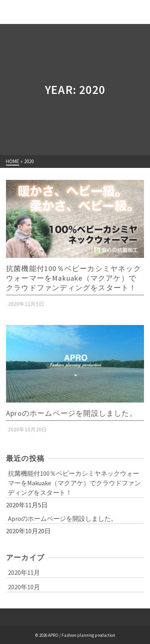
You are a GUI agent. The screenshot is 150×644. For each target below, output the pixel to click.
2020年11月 (24, 572)
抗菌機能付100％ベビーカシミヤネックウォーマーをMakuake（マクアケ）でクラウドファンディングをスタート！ (74, 483)
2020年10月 (24, 587)
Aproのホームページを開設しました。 (63, 518)
